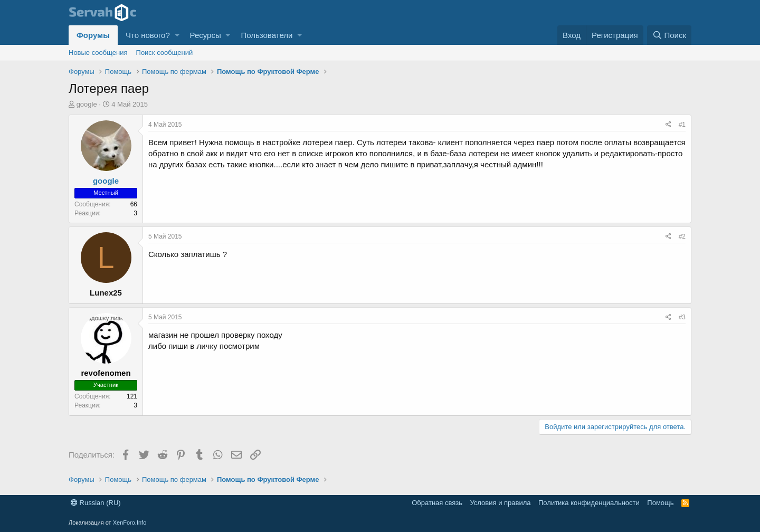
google (87, 104)
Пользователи (267, 35)
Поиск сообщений (165, 53)
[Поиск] (669, 35)
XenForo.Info (130, 522)
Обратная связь (437, 503)
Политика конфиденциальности (589, 503)
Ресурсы (206, 35)
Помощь (660, 503)
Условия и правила (500, 503)
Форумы (93, 35)
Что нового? (148, 35)
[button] (177, 35)
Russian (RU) (96, 503)
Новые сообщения (98, 53)
